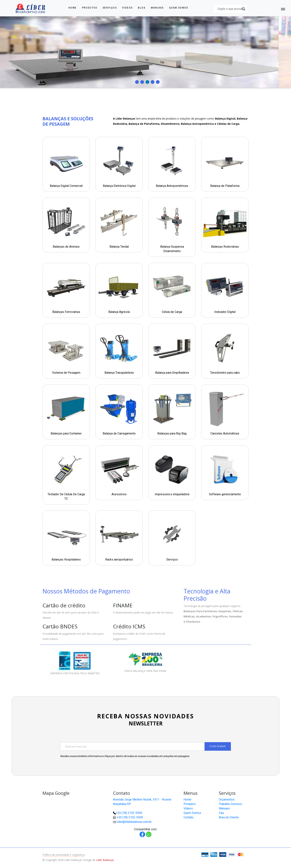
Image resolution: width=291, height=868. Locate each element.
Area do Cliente (229, 817)
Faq (221, 813)
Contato (189, 817)
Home (73, 8)
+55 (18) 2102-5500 (129, 813)
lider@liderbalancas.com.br (134, 822)
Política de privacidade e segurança (64, 855)
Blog (142, 8)
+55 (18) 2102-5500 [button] (130, 817)
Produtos (90, 8)
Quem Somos (179, 8)
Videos (127, 8)
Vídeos (188, 808)
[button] (276, 853)
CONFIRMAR (218, 746)
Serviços (110, 8)
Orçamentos (227, 799)
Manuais (157, 8)
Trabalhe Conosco (230, 804)
